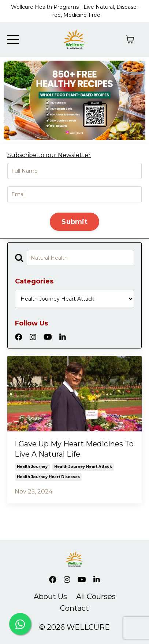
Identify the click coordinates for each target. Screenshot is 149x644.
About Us (50, 597)
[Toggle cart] (130, 39)
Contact (74, 608)
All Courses (96, 597)
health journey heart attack (83, 467)
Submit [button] (74, 222)
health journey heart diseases (48, 477)
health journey (32, 467)
